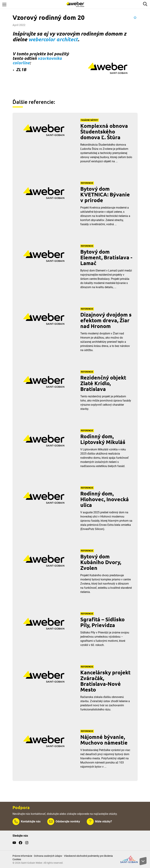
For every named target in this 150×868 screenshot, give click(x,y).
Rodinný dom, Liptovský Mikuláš (103, 439)
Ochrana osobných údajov (48, 856)
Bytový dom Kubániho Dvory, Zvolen (101, 562)
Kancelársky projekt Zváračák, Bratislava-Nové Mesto (105, 681)
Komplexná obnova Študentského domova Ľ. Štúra (104, 131)
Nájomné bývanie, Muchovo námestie (104, 740)
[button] (135, 18)
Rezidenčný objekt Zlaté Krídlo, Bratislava (103, 383)
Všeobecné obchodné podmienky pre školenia (88, 856)
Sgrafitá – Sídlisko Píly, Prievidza (102, 622)
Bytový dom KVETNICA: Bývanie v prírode (105, 194)
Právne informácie (22, 856)
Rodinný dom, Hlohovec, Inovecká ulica (105, 499)
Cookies (17, 859)
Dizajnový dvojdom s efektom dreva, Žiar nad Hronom (106, 320)
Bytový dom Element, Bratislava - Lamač (106, 257)
